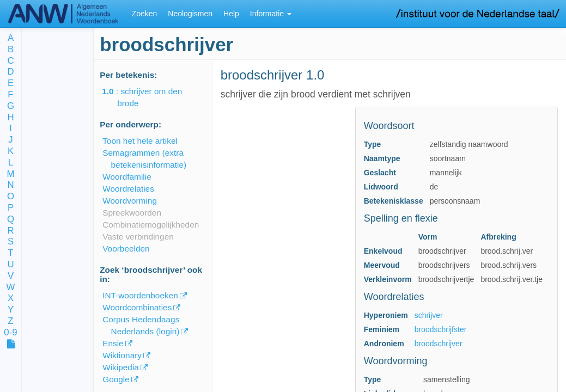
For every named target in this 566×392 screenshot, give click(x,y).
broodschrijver (439, 344)
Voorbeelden (126, 249)
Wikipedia (121, 367)
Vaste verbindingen (138, 237)
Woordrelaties (128, 189)
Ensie (113, 343)
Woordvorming (130, 201)
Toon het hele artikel (140, 141)
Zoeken (145, 14)
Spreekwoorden (132, 213)
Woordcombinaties (137, 307)
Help (231, 14)
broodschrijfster (441, 329)
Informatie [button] (271, 14)
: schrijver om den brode (150, 97)
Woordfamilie (127, 177)
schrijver (429, 315)
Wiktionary (122, 355)
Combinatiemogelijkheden (151, 225)
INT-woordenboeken (140, 295)
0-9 (10, 333)
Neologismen (190, 14)
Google (116, 379)
